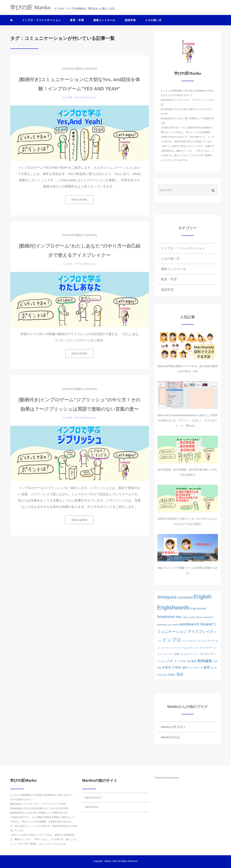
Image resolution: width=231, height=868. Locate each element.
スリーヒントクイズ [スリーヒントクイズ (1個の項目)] (170, 648)
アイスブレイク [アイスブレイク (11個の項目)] (200, 632)
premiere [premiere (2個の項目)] (162, 625)
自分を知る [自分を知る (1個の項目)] (162, 675)
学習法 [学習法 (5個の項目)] (166, 667)
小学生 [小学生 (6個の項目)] (177, 667)
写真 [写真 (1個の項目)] (189, 661)
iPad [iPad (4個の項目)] (193, 608)
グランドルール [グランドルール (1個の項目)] (189, 641)
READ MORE (79, 200)
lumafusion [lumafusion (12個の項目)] (166, 617)
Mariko (108, 861)
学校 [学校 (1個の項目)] (159, 668)
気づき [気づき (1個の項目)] (214, 668)
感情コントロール (104, 20)
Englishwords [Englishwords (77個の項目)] (173, 607)
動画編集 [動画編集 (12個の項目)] (205, 661)
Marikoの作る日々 (173, 727)
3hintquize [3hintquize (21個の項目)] (167, 597)
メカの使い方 (153, 20)
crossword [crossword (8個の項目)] (185, 597)
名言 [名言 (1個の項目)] (215, 661)
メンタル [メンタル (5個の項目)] (180, 661)
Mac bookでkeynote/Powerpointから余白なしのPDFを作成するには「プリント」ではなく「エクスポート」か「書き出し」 (188, 420)
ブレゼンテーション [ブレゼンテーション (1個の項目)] (189, 654)
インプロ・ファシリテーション (41, 20)
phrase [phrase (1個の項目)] (199, 617)
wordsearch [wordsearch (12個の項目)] (189, 624)
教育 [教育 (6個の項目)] (207, 667)
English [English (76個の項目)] (203, 597)
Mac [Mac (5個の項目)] (179, 617)
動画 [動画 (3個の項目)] (194, 661)
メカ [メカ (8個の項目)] (170, 661)
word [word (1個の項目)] (170, 625)
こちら (175, 160)
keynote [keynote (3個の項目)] (201, 608)
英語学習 (130, 20)
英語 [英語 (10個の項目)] (180, 674)
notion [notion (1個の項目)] (185, 617)
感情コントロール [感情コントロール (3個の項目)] (193, 668)
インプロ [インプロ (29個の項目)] (172, 640)
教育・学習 (77, 20)
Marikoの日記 (170, 737)
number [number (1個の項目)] (192, 617)
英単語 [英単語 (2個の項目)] (172, 675)
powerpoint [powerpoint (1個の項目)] (208, 617)
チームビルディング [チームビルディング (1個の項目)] (189, 648)
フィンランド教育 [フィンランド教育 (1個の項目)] (171, 654)
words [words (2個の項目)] (176, 625)
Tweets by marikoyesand (166, 778)
